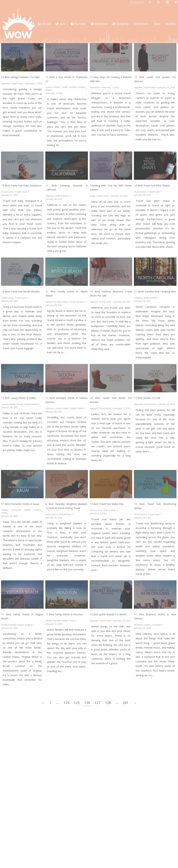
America (50, 196)
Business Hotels (143, 625)
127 (98, 703)
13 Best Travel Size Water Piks (107, 504)
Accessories (8, 192)
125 (77, 703)
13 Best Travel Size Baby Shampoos (21, 185)
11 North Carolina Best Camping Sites (155, 291)
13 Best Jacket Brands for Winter (108, 614)
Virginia (29, 625)
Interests (95, 87)
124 (66, 703)
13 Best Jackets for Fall (147, 398)
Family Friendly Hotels (57, 302)
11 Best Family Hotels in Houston (64, 614)
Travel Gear (17, 83)
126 (87, 703)
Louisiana (157, 625)
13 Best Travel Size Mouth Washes (21, 291)
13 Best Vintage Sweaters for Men (21, 77)
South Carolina (69, 87)
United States (62, 196)
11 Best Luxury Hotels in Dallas (19, 398)
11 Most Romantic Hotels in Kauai (20, 504)
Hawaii (5, 510)
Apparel (5, 83)
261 (126, 703)
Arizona (50, 408)
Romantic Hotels (21, 510)
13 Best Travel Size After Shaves (152, 185)
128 (108, 703)
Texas (20, 404)
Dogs (93, 196)
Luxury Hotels (53, 87)
